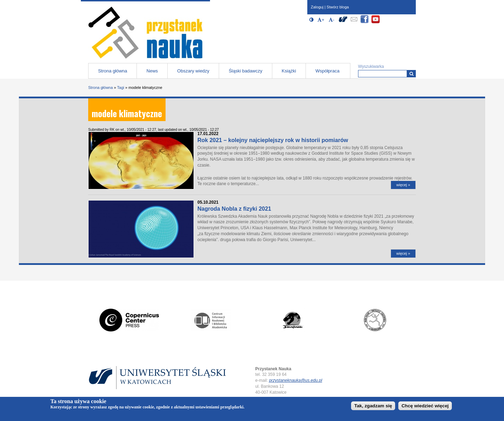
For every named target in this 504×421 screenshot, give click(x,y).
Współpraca (327, 71)
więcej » (403, 185)
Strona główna (113, 71)
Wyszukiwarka (371, 66)
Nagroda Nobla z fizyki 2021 (234, 209)
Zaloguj (317, 7)
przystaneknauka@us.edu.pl (296, 380)
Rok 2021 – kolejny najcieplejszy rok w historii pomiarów (273, 140)
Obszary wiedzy (193, 71)
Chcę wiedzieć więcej (425, 407)
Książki (289, 71)
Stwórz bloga (338, 7)
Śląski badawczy (245, 71)
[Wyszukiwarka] (411, 74)
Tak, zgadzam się (373, 407)
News (152, 71)
